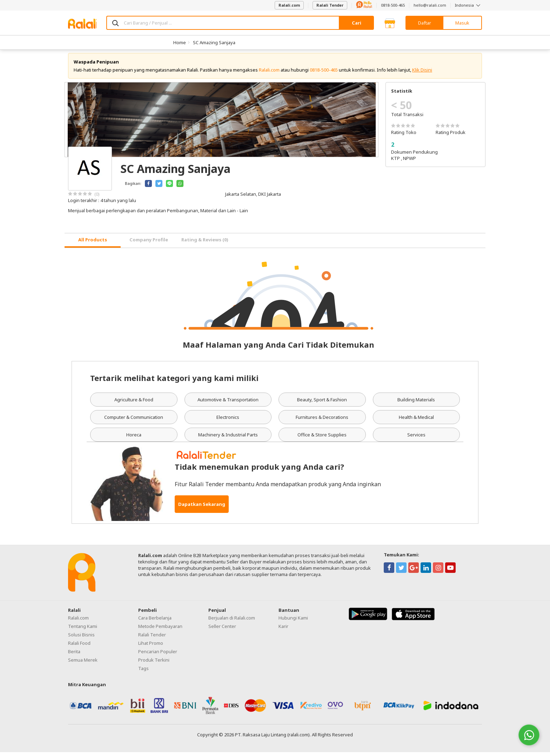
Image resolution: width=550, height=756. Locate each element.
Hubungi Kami (293, 622)
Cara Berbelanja (155, 622)
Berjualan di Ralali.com (232, 622)
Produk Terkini (154, 664)
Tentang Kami (83, 630)
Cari (357, 23)
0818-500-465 (393, 5)
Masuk (462, 23)
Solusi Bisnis (81, 638)
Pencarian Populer (158, 655)
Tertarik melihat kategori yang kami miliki (174, 382)
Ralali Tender (330, 5)
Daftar (425, 23)
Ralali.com (289, 5)
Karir (283, 630)
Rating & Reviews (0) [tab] (205, 244)
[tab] (93, 244)
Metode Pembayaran (160, 630)
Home (180, 42)
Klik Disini (422, 74)
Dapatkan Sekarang (202, 508)
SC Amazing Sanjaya (214, 42)
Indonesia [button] (468, 5)
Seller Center (222, 630)
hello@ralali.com (430, 5)
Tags (143, 672)
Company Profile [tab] (149, 244)
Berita (74, 655)
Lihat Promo (151, 647)
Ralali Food (79, 647)
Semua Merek (83, 664)
